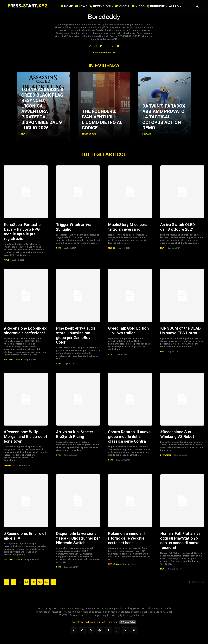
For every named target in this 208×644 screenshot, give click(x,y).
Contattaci (77, 622)
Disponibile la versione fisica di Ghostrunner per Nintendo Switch (78, 538)
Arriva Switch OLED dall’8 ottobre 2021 (178, 227)
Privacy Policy (129, 622)
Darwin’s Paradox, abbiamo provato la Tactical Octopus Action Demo (164, 117)
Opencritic (112, 622)
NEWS (24, 134)
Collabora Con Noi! (95, 622)
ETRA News (114, 564)
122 (40, 582)
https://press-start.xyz (104, 52)
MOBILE (112, 248)
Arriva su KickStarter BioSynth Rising (75, 434)
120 (27, 582)
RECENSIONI (10, 465)
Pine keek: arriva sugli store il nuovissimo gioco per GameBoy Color (75, 335)
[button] (197, 7)
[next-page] (53, 582)
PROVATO (147, 134)
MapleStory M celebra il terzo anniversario (129, 227)
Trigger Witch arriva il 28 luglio (75, 227)
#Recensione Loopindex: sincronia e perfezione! (26, 331)
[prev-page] (7, 582)
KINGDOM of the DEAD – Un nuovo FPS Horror (182, 331)
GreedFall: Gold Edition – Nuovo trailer (128, 331)
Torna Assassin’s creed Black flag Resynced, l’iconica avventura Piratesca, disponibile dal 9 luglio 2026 (42, 109)
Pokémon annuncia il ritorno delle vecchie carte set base (126, 538)
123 (47, 582)
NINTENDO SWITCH (13, 359)
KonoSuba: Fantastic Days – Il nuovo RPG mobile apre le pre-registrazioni (22, 232)
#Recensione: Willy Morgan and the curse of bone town (26, 436)
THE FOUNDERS (89, 134)
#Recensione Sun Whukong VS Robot (177, 434)
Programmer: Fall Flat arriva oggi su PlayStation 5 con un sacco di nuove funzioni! (180, 540)
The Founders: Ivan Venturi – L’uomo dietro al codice (102, 120)
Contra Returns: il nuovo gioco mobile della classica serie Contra (129, 436)
